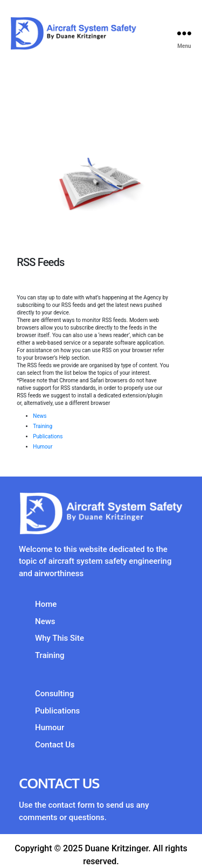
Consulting (54, 694)
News (40, 416)
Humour (43, 447)
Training (43, 426)
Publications (48, 436)
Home (46, 604)
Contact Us (55, 745)
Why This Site (60, 638)
